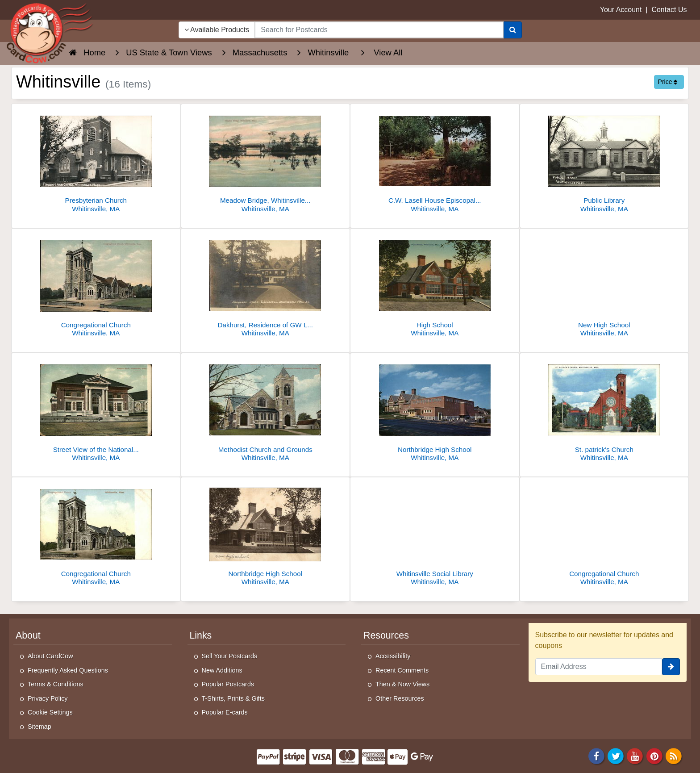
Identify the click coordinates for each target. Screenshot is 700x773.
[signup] (671, 667)
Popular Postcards (228, 684)
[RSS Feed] (674, 755)
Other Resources (400, 698)
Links (201, 635)
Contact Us (669, 10)
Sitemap (40, 727)
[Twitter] (616, 755)
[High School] (435, 285)
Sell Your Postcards (230, 656)
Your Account (621, 10)
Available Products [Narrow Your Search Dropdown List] (217, 30)
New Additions (222, 670)
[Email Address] (599, 667)
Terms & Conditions (56, 684)
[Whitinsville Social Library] (435, 534)
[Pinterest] (654, 755)
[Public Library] (604, 161)
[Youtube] (635, 755)
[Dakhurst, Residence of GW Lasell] (266, 285)
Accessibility (393, 656)
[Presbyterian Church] (96, 161)
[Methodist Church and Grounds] (266, 410)
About (28, 635)
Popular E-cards (225, 712)
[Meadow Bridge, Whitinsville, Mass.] (266, 161)
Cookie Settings (50, 712)
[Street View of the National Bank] (96, 410)
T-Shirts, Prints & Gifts (233, 698)
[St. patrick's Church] (604, 410)
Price (668, 82)
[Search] (513, 30)
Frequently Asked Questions (68, 670)
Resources (386, 635)
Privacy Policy (48, 698)
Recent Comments (402, 670)
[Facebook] (596, 755)
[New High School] (604, 285)
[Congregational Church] (96, 285)
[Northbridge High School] (435, 410)
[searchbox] (379, 30)
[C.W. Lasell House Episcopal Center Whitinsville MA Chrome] (435, 161)
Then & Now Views (402, 684)
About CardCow (50, 656)
